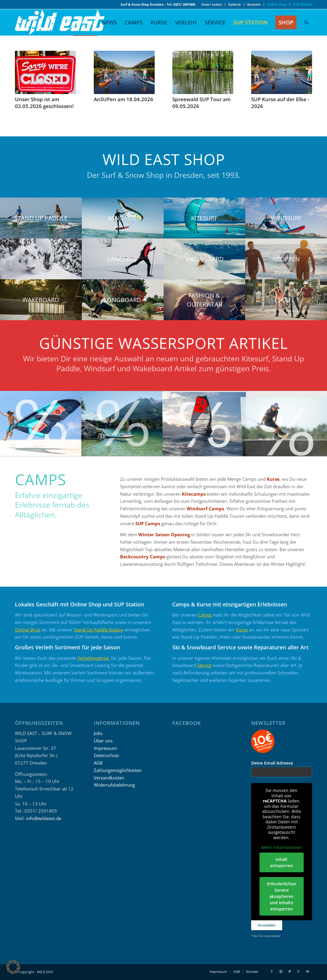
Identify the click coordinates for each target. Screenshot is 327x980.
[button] (13, 967)
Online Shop (28, 630)
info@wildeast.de (44, 818)
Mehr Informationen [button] (282, 848)
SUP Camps (148, 523)
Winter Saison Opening (164, 534)
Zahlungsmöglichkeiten (118, 770)
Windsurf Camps (205, 509)
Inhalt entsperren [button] (282, 862)
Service (204, 665)
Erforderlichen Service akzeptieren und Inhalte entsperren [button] (282, 896)
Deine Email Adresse (272, 763)
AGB (98, 763)
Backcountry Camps (143, 557)
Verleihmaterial (93, 658)
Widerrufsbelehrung (114, 785)
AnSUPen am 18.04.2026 (123, 99)
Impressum (105, 748)
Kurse (273, 479)
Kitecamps (194, 494)
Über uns (103, 741)
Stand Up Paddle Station (99, 630)
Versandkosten (109, 778)
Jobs (98, 733)
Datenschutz (106, 755)
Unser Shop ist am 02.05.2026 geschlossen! (44, 103)
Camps (205, 615)
